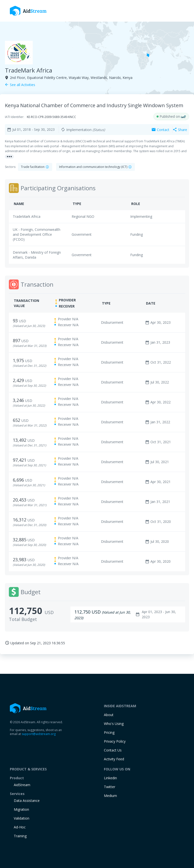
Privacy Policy (115, 741)
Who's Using (114, 724)
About (109, 715)
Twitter (110, 787)
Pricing (109, 732)
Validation (22, 818)
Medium (110, 796)
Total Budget (23, 619)
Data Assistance (27, 801)
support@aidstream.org (39, 734)
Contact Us (113, 750)
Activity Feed (114, 759)
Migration (21, 809)
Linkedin (110, 778)
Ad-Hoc (20, 827)
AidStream (22, 785)
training (20, 836)
